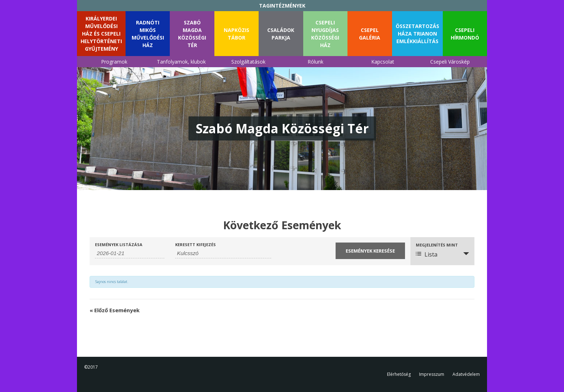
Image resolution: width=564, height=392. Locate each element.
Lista (427, 254)
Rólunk (315, 62)
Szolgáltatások (248, 62)
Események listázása (119, 245)
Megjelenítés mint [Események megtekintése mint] (437, 245)
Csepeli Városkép (450, 62)
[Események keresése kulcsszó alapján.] (223, 253)
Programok (114, 62)
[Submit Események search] (370, 251)
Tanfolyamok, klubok (181, 62)
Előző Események (115, 310)
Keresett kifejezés (195, 245)
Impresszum (432, 374)
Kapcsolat (383, 62)
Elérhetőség (399, 374)
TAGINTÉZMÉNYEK (282, 6)
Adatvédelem (466, 374)
